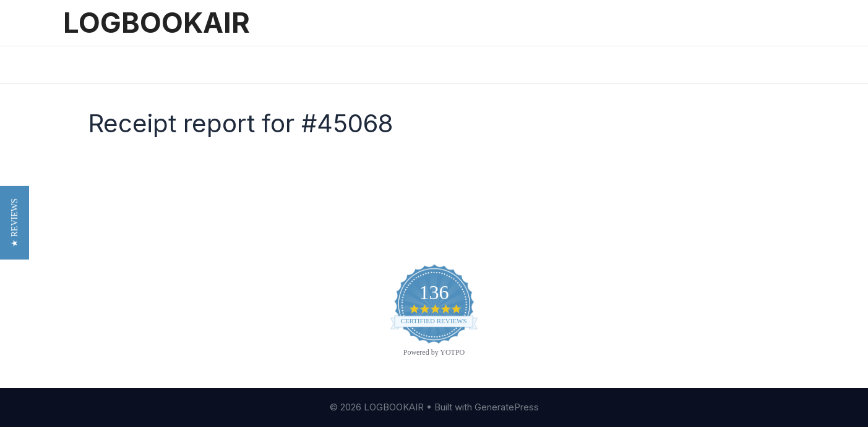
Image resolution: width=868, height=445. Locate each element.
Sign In (418, 65)
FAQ (73, 329)
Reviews (260, 65)
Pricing (203, 65)
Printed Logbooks (341, 65)
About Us (86, 272)
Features (145, 65)
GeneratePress (507, 407)
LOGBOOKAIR (157, 23)
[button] (15, 231)
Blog (74, 291)
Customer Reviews (110, 310)
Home (88, 65)
